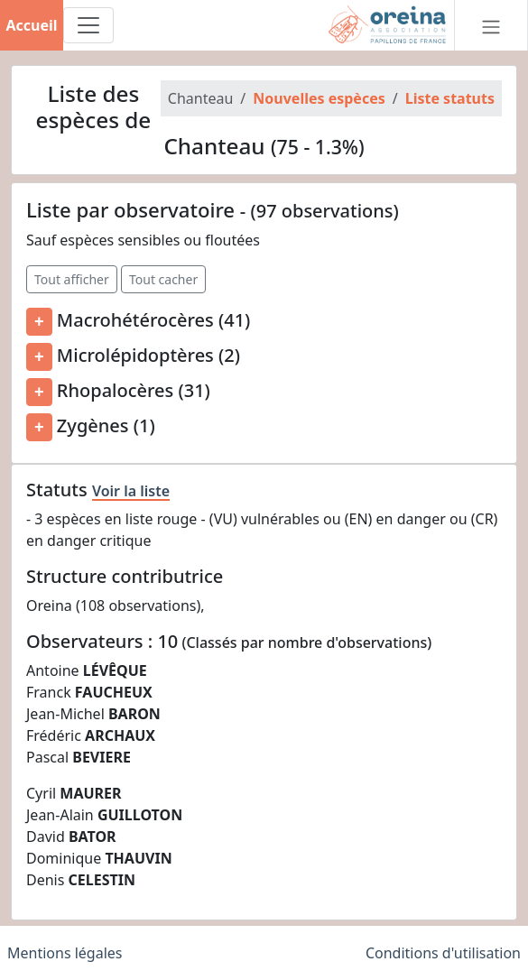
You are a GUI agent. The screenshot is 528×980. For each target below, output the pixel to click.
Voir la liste (131, 491)
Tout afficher (72, 279)
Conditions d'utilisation (443, 953)
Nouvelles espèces (319, 98)
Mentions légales (65, 953)
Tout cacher (163, 279)
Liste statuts (450, 98)
